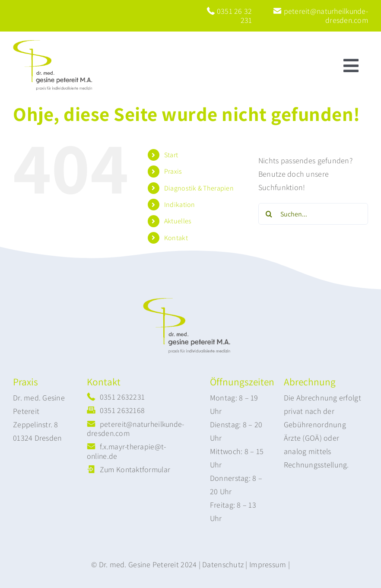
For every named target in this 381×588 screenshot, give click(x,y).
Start (171, 155)
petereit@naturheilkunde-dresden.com (321, 16)
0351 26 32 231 (229, 16)
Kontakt (176, 238)
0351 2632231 (122, 397)
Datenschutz (223, 564)
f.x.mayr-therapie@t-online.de (126, 451)
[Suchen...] (313, 214)
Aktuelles (178, 221)
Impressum (268, 564)
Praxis (173, 171)
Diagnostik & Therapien (199, 188)
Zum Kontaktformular (135, 469)
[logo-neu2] (56, 44)
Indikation (180, 205)
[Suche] (269, 214)
